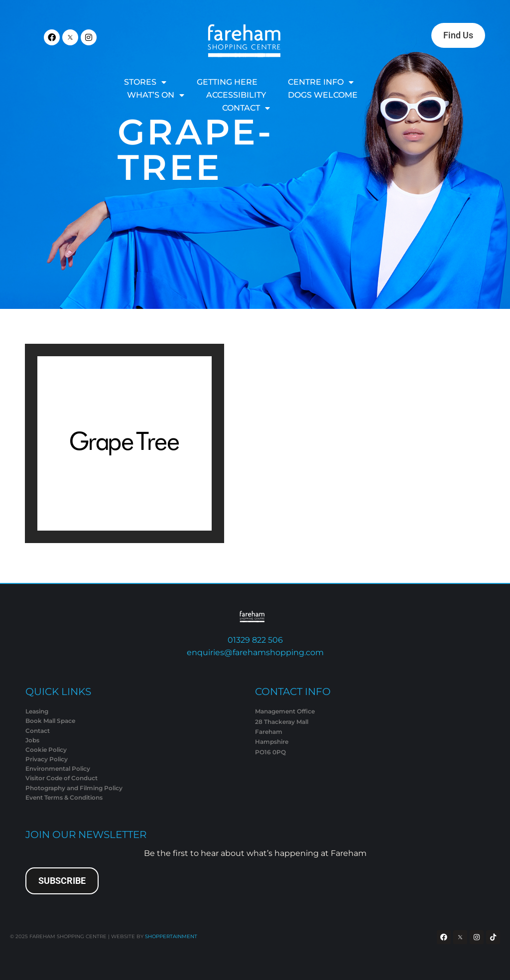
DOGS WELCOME (323, 95)
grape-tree (195, 149)
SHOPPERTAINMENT (171, 936)
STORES (145, 82)
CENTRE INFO (321, 82)
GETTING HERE (227, 82)
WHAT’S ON (156, 95)
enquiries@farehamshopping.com (255, 652)
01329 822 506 (255, 640)
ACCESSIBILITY (236, 95)
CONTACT (246, 108)
